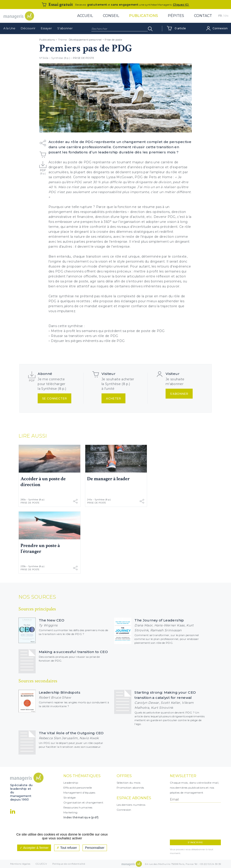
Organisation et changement (83, 802)
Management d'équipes (79, 793)
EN (226, 16)
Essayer (46, 28)
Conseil (111, 16)
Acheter (114, 398)
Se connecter (54, 398)
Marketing (70, 812)
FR (220, 16)
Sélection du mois (128, 783)
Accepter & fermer (34, 848)
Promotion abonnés (130, 788)
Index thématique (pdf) (81, 817)
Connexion (124, 810)
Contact (203, 16)
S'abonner (65, 28)
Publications (143, 16)
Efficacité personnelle (78, 788)
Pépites (176, 16)
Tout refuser (67, 848)
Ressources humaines (78, 807)
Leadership (71, 783)
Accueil (85, 16)
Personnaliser (95, 848)
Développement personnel (85, 40)
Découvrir (28, 28)
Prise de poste (113, 40)
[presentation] (189, 821)
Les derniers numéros (131, 805)
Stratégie (70, 798)
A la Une (9, 28)
